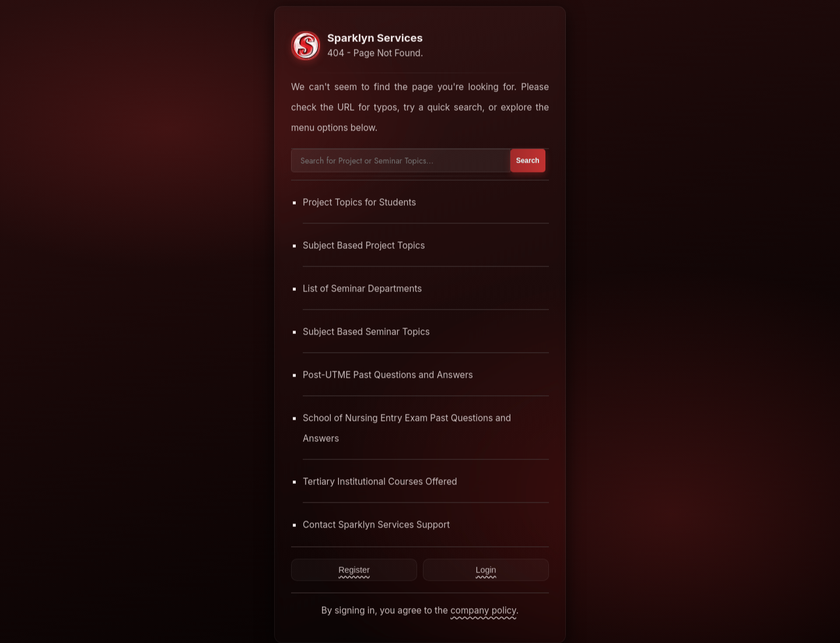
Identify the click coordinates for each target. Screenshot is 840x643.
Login (486, 570)
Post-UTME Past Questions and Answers (388, 375)
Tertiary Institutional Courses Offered (380, 481)
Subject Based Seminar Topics (366, 331)
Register (354, 570)
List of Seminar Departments (362, 288)
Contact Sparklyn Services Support (376, 524)
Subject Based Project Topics (364, 245)
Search (528, 160)
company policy (483, 610)
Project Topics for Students (359, 202)
